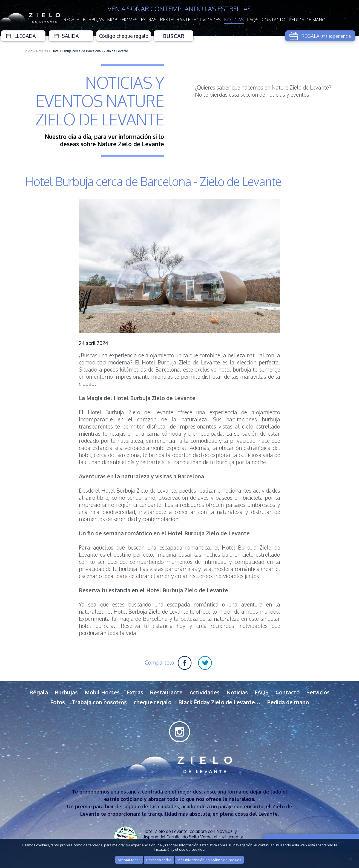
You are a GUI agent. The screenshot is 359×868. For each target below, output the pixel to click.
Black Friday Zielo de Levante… (219, 702)
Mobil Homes (122, 20)
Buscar (174, 36)
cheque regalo (153, 702)
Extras (149, 20)
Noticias (234, 20)
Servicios (318, 692)
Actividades (207, 20)
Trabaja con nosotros (99, 702)
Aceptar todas (129, 860)
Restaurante (175, 20)
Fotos (58, 702)
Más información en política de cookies (209, 860)
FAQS (253, 20)
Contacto (274, 20)
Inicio (29, 51)
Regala (71, 20)
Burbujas (93, 20)
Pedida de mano (307, 20)
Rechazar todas (159, 860)
